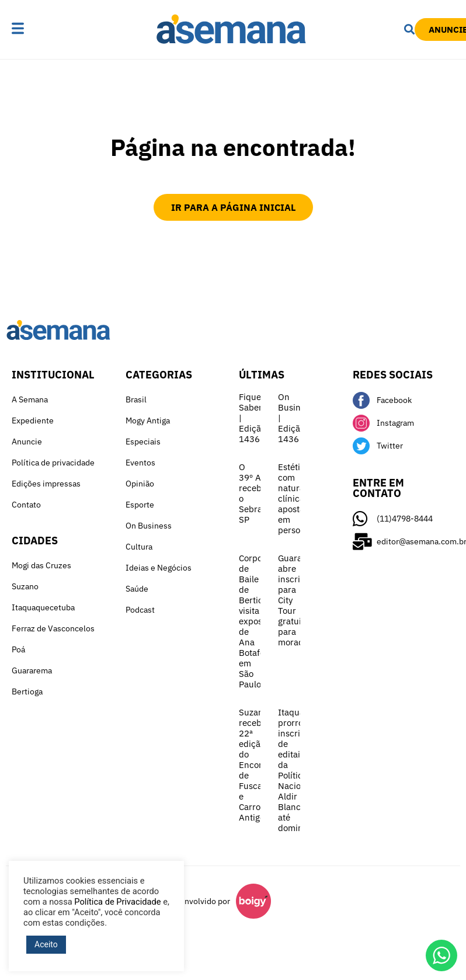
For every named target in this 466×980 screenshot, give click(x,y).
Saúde (137, 589)
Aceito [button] (46, 944)
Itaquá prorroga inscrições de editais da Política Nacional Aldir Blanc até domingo (298, 770)
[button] (35, 29)
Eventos (140, 463)
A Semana (30, 399)
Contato (26, 505)
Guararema (32, 670)
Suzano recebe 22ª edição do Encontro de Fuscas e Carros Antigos (257, 765)
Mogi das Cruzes (41, 565)
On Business (149, 526)
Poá (18, 649)
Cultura (139, 547)
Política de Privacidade (117, 902)
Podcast (140, 610)
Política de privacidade (53, 463)
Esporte (140, 505)
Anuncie (27, 442)
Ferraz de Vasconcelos (53, 628)
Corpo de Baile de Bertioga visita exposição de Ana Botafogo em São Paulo (259, 621)
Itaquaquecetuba (43, 607)
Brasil (136, 399)
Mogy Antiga (148, 421)
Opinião (140, 484)
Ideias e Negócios (159, 568)
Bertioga (27, 691)
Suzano (25, 586)
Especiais (143, 442)
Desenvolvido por (198, 901)
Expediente (33, 421)
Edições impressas (46, 484)
